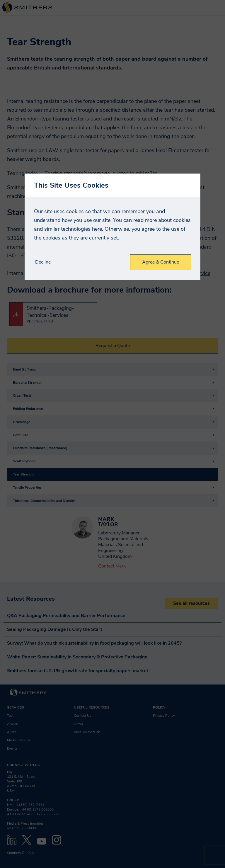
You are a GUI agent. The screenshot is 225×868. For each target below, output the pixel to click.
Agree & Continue (161, 262)
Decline (43, 262)
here (97, 229)
